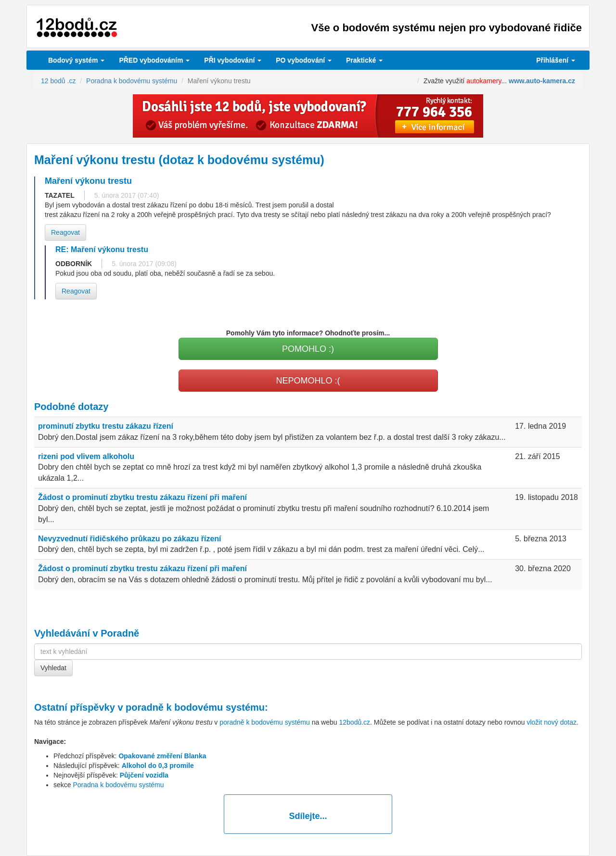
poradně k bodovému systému (195, 707)
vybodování (233, 60)
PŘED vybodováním (154, 60)
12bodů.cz (354, 722)
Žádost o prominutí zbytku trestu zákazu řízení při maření (142, 497)
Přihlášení (556, 60)
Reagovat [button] (65, 232)
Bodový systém (76, 60)
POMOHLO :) (308, 349)
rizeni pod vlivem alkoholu (86, 456)
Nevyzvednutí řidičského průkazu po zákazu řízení (130, 539)
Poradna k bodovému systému (118, 785)
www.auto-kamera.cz (542, 81)
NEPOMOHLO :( (308, 381)
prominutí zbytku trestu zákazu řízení (106, 426)
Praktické (364, 60)
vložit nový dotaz (552, 722)
